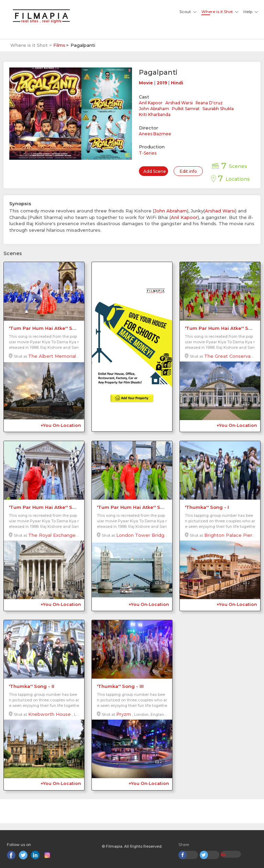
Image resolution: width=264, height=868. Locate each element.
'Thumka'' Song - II (32, 686)
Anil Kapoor (151, 103)
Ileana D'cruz (209, 103)
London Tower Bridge (142, 535)
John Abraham (154, 109)
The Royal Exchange (52, 535)
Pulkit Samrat (186, 109)
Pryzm (124, 714)
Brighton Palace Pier (228, 535)
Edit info (188, 171)
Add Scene (155, 171)
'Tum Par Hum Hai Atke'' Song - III (50, 507)
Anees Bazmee (155, 134)
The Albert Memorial (52, 356)
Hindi (177, 83)
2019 (162, 83)
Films (59, 45)
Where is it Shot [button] (217, 12)
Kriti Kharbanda (155, 114)
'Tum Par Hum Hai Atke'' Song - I (48, 328)
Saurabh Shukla (218, 109)
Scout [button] (185, 12)
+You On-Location (61, 425)
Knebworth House (49, 714)
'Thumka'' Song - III (120, 686)
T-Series (148, 153)
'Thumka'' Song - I (207, 507)
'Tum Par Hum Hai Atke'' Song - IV (138, 507)
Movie (146, 83)
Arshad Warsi (179, 103)
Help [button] (248, 12)
